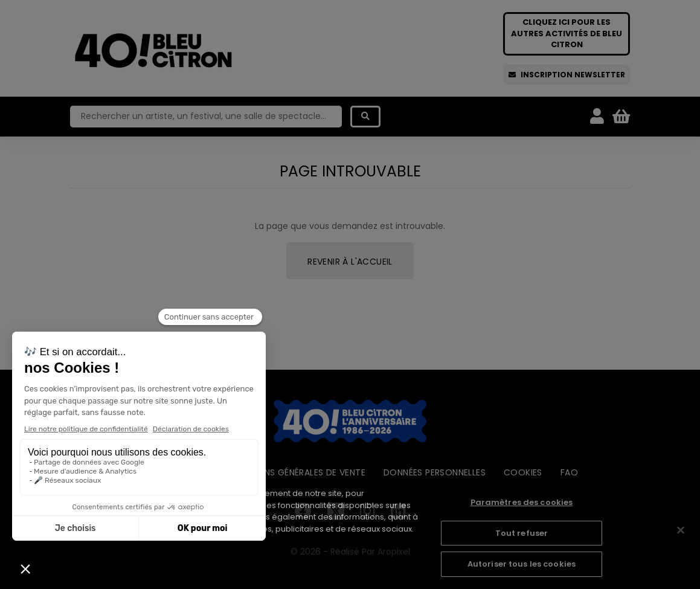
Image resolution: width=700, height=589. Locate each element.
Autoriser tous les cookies (522, 564)
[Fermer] (681, 530)
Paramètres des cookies (522, 502)
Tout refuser (522, 533)
